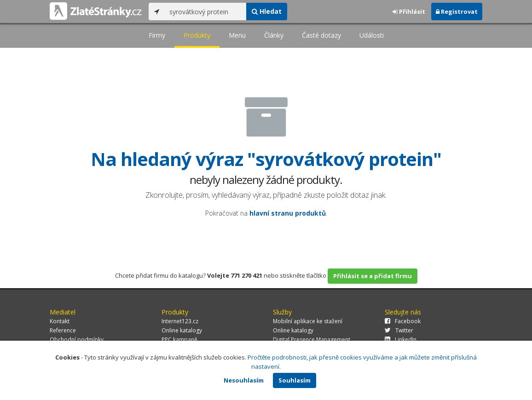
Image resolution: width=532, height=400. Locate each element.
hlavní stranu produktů (288, 213)
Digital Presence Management (312, 340)
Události (372, 35)
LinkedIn (401, 340)
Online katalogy (182, 330)
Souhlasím (295, 380)
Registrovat (457, 11)
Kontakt (60, 321)
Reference (63, 330)
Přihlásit (409, 11)
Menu (237, 35)
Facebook (403, 321)
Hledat (267, 11)
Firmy (157, 35)
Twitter (399, 330)
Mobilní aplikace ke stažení (308, 321)
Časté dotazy (321, 35)
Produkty (197, 35)
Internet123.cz (180, 321)
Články (274, 35)
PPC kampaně (179, 340)
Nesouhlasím (244, 380)
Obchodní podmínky (77, 340)
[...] (205, 11)
